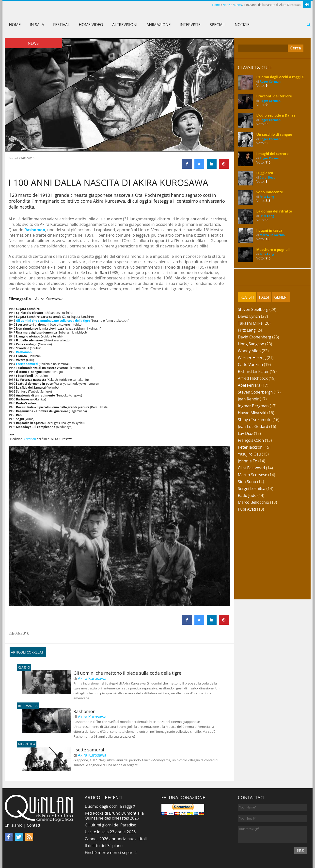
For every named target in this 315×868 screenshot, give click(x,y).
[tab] (247, 297)
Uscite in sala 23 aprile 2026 (110, 832)
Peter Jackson (250, 447)
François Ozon (251, 440)
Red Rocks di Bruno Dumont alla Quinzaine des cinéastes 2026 (114, 816)
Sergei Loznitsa (252, 488)
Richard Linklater (253, 371)
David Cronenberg (255, 337)
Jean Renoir (248, 399)
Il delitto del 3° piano (104, 846)
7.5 (268, 162)
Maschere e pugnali (273, 250)
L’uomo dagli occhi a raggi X (110, 806)
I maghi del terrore (273, 154)
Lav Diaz (245, 433)
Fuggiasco (265, 173)
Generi (282, 297)
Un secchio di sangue (274, 134)
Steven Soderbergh (255, 392)
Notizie (228, 5)
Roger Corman (270, 82)
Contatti (34, 825)
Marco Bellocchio (272, 235)
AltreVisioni (125, 25)
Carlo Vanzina (251, 365)
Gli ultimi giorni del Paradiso (111, 825)
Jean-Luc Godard (253, 426)
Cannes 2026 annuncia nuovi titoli (116, 839)
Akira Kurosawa (92, 678)
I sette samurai (63, 750)
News (238, 5)
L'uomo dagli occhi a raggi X (280, 77)
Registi (247, 297)
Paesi (265, 297)
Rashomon (59, 711)
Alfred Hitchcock (253, 378)
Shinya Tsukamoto (255, 420)
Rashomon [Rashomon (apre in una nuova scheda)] (35, 230)
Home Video (91, 25)
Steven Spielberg (253, 309)
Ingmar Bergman (253, 406)
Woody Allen (249, 351)
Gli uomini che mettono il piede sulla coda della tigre (102, 673)
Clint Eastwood (252, 468)
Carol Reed (268, 177)
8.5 (268, 201)
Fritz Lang (267, 197)
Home (216, 5)
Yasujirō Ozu (249, 454)
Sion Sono (247, 482)
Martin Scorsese (253, 475)
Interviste (190, 25)
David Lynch (249, 316)
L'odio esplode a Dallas (276, 115)
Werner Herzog (252, 358)
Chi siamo (14, 825)
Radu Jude (247, 495)
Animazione (158, 25)
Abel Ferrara (249, 385)
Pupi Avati (247, 509)
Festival (61, 25)
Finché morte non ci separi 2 (111, 853)
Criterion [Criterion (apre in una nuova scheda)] (30, 439)
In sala (37, 25)
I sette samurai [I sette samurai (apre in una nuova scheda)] (27, 364)
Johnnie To (248, 461)
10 (268, 239)
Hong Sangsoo (251, 344)
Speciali (218, 25)
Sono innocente (270, 192)
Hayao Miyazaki (252, 413)
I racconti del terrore (274, 96)
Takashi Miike (250, 323)
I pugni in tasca (269, 230)
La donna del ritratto (274, 211)
